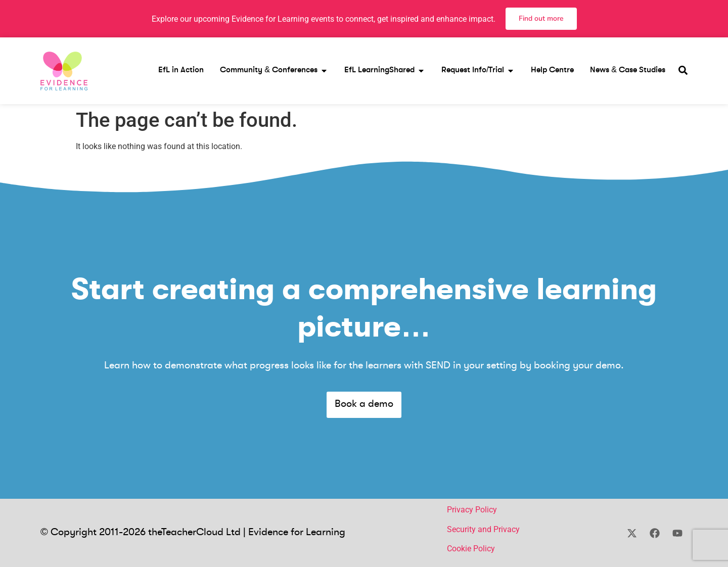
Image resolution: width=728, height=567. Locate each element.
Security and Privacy (483, 529)
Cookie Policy (471, 549)
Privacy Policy (472, 510)
